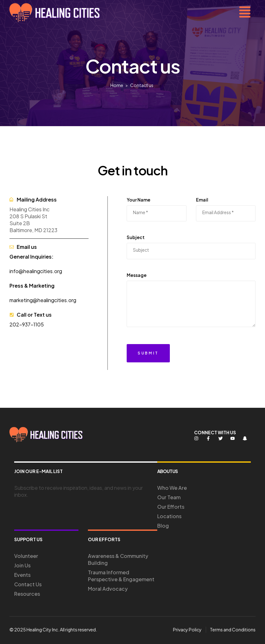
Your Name (138, 200)
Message (137, 275)
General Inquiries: (32, 257)
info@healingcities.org (36, 271)
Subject (136, 237)
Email (202, 200)
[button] (245, 13)
